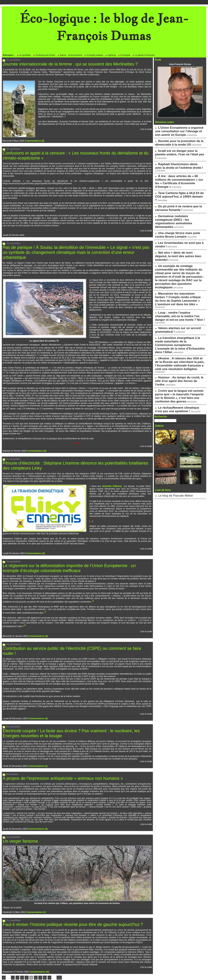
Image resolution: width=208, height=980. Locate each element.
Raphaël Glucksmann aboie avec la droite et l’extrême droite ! (177, 157)
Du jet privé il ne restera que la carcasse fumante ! (175, 185)
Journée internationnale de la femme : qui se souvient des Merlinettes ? (65, 64)
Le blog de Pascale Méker (170, 418)
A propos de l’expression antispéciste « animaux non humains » (58, 762)
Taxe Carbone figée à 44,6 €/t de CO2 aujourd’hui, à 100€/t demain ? (178, 176)
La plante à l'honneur (144, 55)
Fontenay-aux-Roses (44, 55)
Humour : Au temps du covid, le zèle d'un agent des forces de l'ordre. (178, 311)
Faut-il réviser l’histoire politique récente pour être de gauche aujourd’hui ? (67, 907)
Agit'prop (111, 55)
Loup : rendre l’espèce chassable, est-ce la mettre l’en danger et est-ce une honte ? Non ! (179, 265)
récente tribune (109, 478)
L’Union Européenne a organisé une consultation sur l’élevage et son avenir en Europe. (178, 130)
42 (56, 960)
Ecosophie (124, 55)
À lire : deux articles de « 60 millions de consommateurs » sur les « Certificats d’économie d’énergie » (180, 167)
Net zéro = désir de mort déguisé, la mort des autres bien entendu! (178, 221)
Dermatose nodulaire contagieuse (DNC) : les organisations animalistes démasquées (177, 195)
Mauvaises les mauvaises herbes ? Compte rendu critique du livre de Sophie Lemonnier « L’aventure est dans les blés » (179, 252)
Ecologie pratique (94, 55)
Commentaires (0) (34, 140)
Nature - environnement (70, 55)
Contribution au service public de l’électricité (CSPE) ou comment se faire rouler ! (73, 639)
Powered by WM (104, 972)
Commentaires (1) (37, 750)
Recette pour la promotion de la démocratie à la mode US (175, 140)
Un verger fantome (19, 824)
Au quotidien (24, 55)
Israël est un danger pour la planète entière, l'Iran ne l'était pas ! (178, 148)
